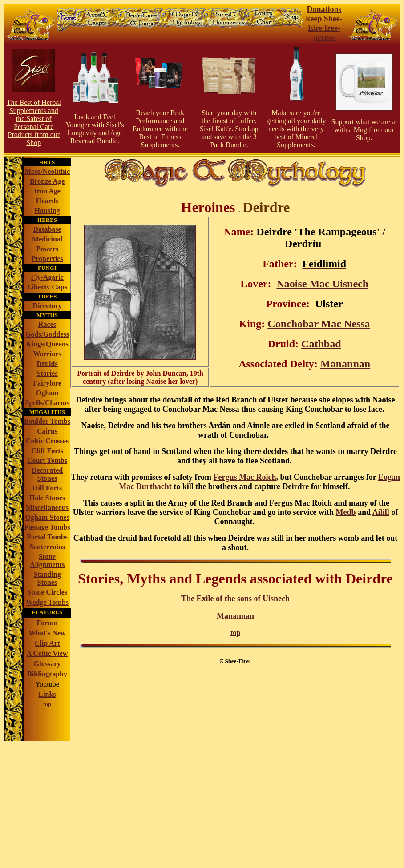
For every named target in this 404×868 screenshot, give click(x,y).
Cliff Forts (47, 451)
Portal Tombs (47, 537)
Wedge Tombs (47, 602)
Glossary (47, 664)
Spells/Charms (47, 403)
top (235, 633)
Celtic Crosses (47, 441)
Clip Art (47, 643)
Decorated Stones (47, 474)
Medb (346, 512)
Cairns (47, 431)
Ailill (381, 512)
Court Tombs (47, 460)
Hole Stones (47, 498)
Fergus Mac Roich (245, 477)
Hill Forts (47, 488)
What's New (47, 633)
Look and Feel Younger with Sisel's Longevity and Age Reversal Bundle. (95, 129)
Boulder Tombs (47, 421)
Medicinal (47, 239)
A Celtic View (47, 653)
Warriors (47, 354)
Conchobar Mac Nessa (319, 324)
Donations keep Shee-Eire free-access (324, 23)
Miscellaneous (47, 508)
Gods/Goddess (47, 334)
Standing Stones (47, 578)
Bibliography (47, 674)
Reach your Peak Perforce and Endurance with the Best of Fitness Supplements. (160, 129)
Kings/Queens (47, 344)
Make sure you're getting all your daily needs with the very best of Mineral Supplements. (296, 129)
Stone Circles (47, 592)
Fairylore (47, 383)
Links (47, 694)
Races (47, 324)
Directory (47, 306)
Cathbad (321, 344)
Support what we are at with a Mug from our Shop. (364, 130)
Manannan (345, 364)
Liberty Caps (47, 287)
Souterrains (47, 547)
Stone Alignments (47, 561)
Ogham (47, 393)
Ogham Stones (47, 517)
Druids (47, 364)
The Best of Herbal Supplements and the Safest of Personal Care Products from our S (34, 123)
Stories (47, 373)
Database (47, 229)
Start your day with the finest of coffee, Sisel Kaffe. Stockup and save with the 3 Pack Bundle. (229, 129)
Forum (47, 623)
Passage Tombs (47, 527)
